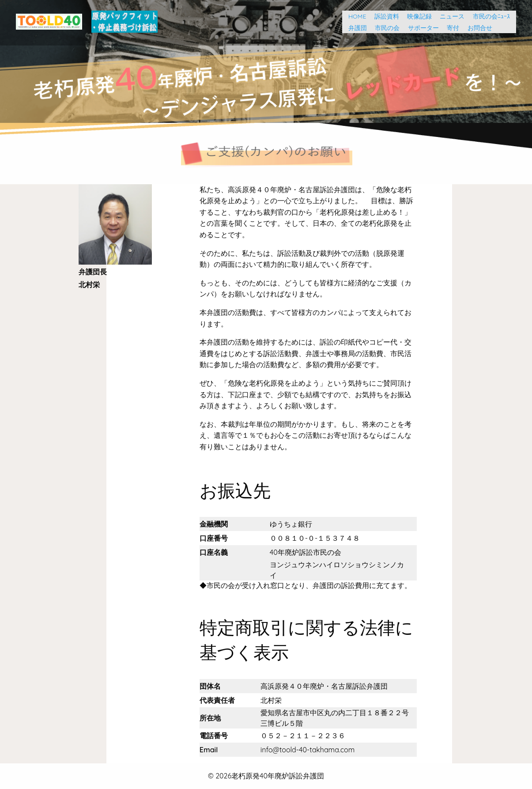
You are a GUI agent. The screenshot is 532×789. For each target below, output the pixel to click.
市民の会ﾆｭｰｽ (491, 16)
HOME (354, 16)
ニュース (449, 16)
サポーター (420, 28)
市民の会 (384, 28)
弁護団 (355, 28)
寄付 (450, 28)
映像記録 (416, 16)
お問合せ (477, 28)
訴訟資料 (384, 16)
